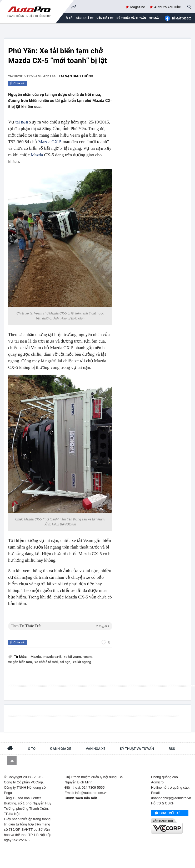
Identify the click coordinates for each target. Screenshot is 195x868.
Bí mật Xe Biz (178, 19)
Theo (60, 626)
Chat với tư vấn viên (167, 813)
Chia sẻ (19, 83)
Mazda (37, 155)
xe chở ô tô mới (46, 662)
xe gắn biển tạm (20, 662)
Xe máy (154, 18)
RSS (172, 749)
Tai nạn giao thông (76, 76)
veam (88, 657)
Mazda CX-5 (50, 142)
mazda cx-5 (53, 657)
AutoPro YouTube (167, 7)
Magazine (138, 7)
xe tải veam (73, 657)
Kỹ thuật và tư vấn (131, 18)
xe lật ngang (82, 662)
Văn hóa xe (105, 18)
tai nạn (22, 122)
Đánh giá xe (85, 18)
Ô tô (32, 749)
